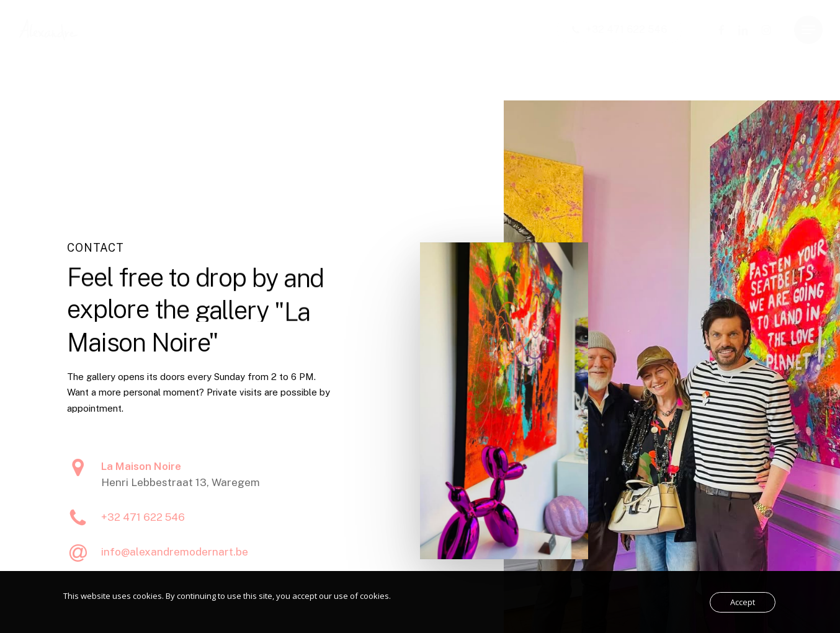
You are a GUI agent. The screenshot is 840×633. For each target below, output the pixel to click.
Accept (743, 602)
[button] (808, 30)
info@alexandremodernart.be (175, 565)
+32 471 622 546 (143, 530)
